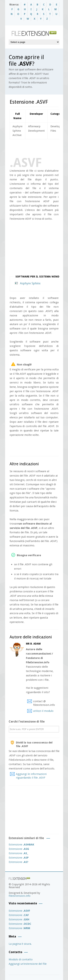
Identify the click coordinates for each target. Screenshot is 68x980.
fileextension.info (20, 896)
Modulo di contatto (21, 959)
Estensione (21, 845)
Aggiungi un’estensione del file (28, 964)
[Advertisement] (39, 147)
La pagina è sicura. (20, 944)
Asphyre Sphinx (30, 283)
